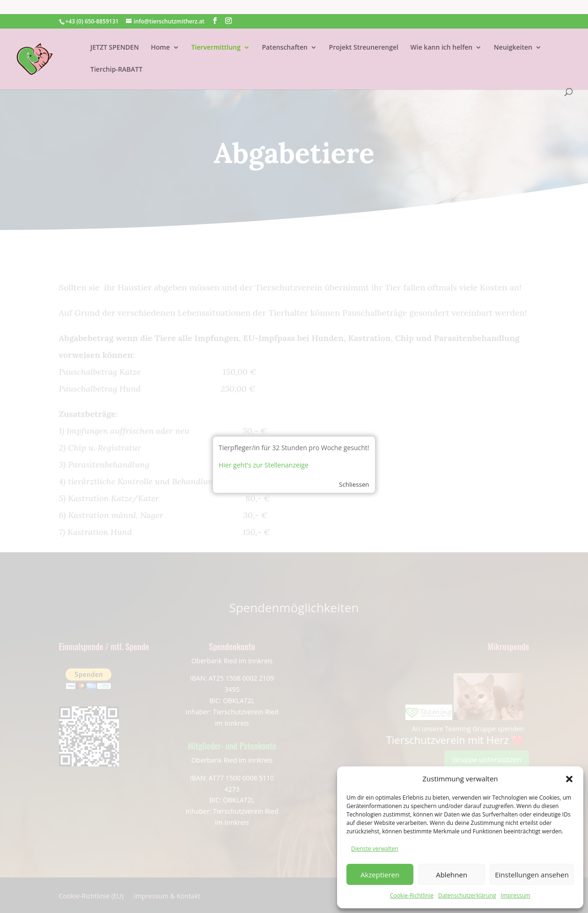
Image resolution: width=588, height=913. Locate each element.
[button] (569, 779)
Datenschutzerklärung (467, 895)
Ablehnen (452, 875)
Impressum (516, 895)
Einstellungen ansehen (532, 875)
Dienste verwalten (375, 849)
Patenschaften (285, 34)
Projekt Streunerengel (364, 34)
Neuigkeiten (513, 34)
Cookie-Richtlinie (412, 895)
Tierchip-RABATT (116, 56)
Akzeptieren (380, 875)
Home (160, 34)
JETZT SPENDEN (115, 34)
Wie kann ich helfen (442, 34)
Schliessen (354, 484)
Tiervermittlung (216, 34)
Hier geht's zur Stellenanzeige (264, 465)
